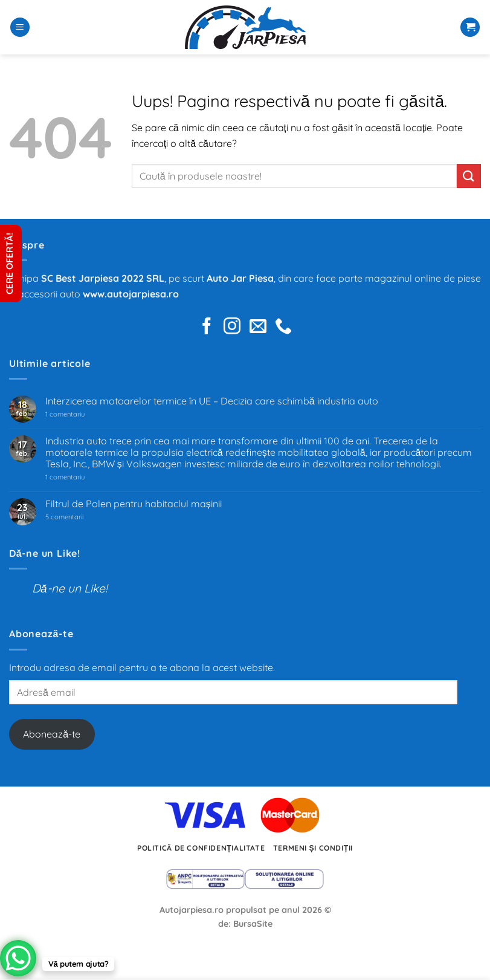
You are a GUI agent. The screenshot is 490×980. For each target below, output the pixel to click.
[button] (20, 28)
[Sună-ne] (283, 327)
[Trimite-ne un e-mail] (258, 327)
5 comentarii (79, 517)
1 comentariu (82, 414)
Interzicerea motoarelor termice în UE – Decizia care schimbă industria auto (212, 401)
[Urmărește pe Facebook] (207, 327)
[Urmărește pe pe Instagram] (232, 327)
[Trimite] (469, 176)
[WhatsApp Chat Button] (18, 958)
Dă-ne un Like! (45, 553)
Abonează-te (52, 734)
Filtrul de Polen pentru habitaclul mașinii (134, 504)
